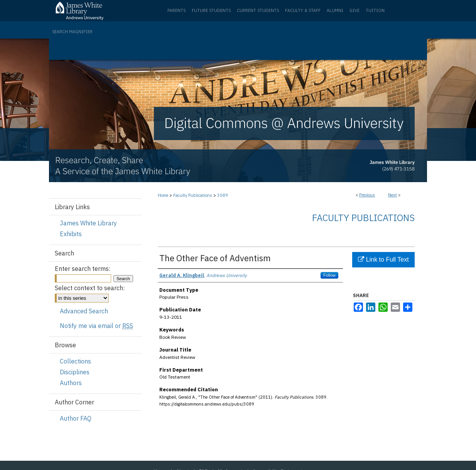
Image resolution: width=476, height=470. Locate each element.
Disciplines (75, 372)
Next (392, 195)
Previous (367, 195)
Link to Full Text (383, 260)
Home (163, 195)
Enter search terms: (83, 269)
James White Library (88, 223)
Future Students (211, 10)
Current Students (258, 10)
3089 (223, 195)
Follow (329, 275)
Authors (71, 383)
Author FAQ (76, 418)
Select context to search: (90, 288)
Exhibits (71, 234)
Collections (75, 361)
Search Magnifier (72, 32)
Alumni (335, 10)
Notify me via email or (96, 326)
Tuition (375, 10)
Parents (176, 10)
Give (354, 10)
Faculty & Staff (303, 10)
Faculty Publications (193, 195)
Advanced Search (84, 311)
